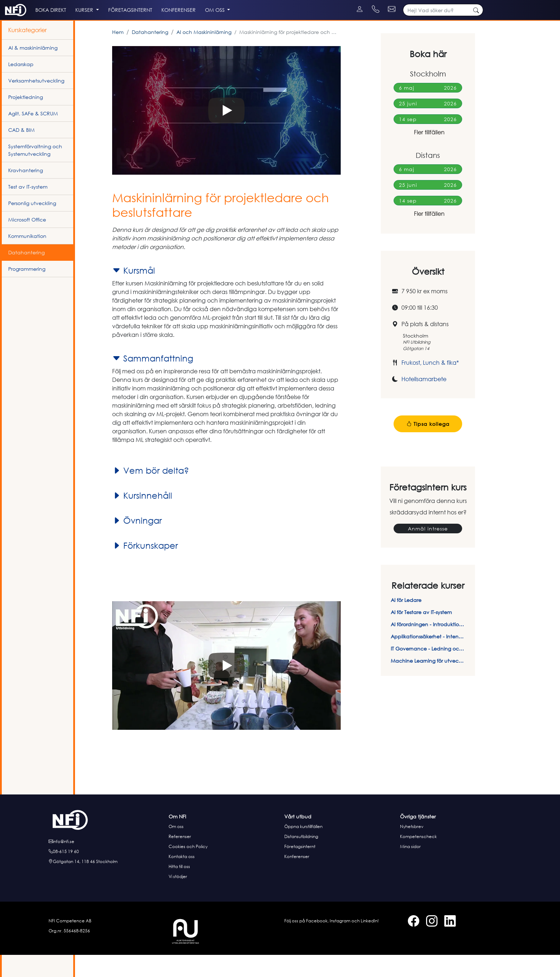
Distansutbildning (301, 859)
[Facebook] (8, 4)
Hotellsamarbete (424, 401)
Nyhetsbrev (412, 849)
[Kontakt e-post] (470, 4)
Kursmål (134, 293)
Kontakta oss (182, 879)
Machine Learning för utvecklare (428, 683)
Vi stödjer (178, 899)
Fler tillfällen (428, 154)
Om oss (176, 849)
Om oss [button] (273, 25)
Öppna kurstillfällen (303, 849)
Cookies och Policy (188, 869)
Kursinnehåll (142, 518)
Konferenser (297, 879)
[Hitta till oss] (106, 884)
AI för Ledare (406, 622)
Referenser (180, 859)
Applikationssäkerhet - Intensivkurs (428, 659)
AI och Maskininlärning (204, 54)
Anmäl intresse (428, 551)
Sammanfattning (153, 380)
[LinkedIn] (22, 4)
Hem (118, 54)
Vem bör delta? (151, 493)
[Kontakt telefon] (427, 4)
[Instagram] (15, 4)
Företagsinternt (300, 869)
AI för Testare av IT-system (421, 634)
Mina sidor (410, 869)
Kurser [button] (117, 25)
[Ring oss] (106, 874)
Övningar (137, 543)
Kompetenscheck (418, 859)
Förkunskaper (145, 568)
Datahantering (150, 54)
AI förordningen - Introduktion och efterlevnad (428, 646)
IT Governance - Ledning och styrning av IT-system (428, 671)
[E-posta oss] (106, 864)
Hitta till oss (179, 889)
